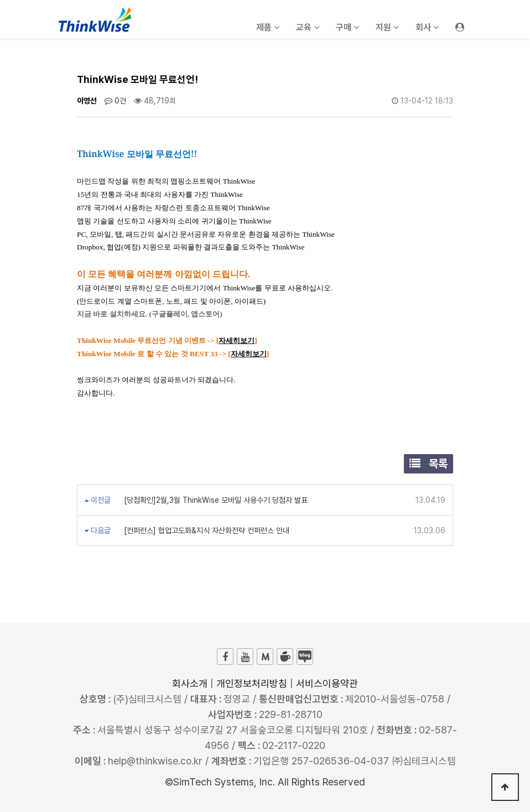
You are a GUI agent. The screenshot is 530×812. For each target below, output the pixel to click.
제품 (268, 27)
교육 (308, 27)
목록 (428, 464)
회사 (427, 27)
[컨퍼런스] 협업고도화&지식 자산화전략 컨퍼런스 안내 (206, 530)
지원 (387, 27)
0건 (115, 101)
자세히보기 (237, 340)
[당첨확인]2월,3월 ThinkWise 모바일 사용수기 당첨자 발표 (215, 500)
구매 (347, 27)
